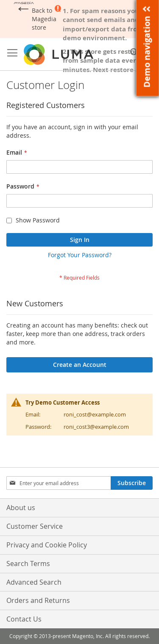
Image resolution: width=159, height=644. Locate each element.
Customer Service (35, 526)
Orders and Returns (38, 600)
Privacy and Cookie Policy (47, 545)
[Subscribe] (132, 483)
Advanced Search (34, 582)
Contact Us (24, 619)
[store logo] (59, 54)
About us (21, 508)
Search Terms (28, 563)
